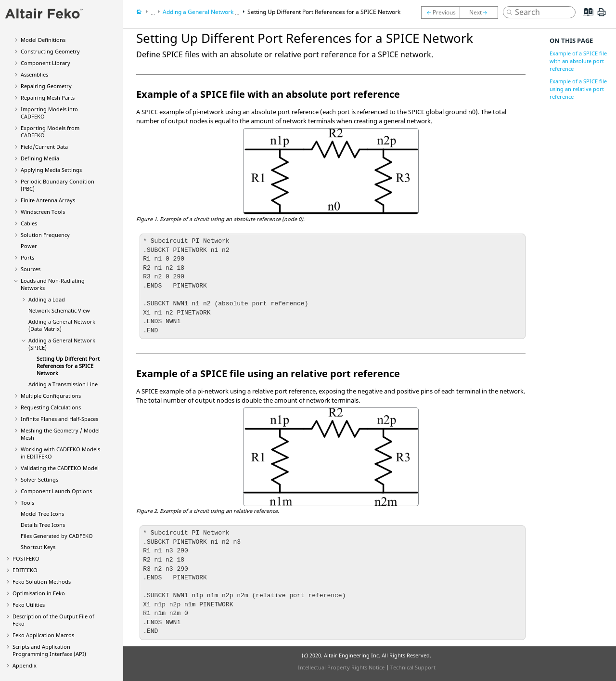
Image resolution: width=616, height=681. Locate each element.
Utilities (29, 605)
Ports (27, 257)
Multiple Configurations (51, 396)
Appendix (25, 665)
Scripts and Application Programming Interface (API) (49, 650)
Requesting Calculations (51, 407)
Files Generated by (57, 536)
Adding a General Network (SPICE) (209, 12)
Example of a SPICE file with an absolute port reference (578, 61)
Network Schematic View (59, 310)
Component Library (45, 63)
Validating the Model (60, 468)
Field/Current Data (44, 147)
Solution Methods (42, 582)
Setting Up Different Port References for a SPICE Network (68, 366)
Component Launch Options (56, 491)
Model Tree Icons (42, 514)
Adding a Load (47, 299)
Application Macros (43, 635)
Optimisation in (39, 593)
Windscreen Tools (43, 212)
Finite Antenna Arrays (48, 200)
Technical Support (413, 667)
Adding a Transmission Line (63, 384)
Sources (31, 269)
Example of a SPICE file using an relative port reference (578, 89)
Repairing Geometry (46, 86)
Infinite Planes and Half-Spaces (59, 419)
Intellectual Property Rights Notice (341, 667)
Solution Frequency (45, 235)
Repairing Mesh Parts (48, 98)
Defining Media (40, 158)
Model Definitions (43, 40)
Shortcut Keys (38, 547)
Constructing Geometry (50, 51)
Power (29, 246)
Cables (29, 223)
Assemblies (34, 74)
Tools (27, 503)
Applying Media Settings (51, 170)
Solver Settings (39, 479)
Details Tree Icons (43, 525)
